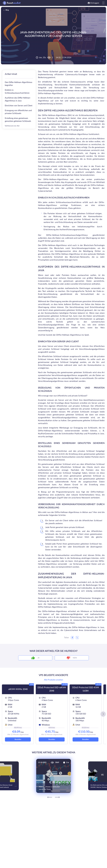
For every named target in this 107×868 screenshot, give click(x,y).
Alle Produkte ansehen (53, 680)
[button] (103, 714)
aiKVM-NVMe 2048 (18, 689)
